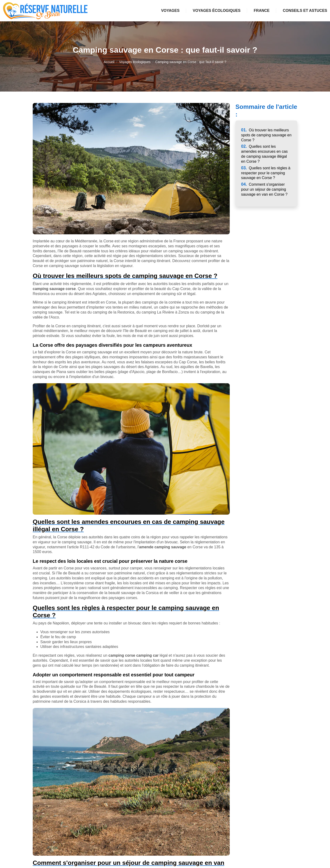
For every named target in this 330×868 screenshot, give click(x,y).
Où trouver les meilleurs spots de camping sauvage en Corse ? (266, 135)
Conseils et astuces (305, 11)
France (262, 11)
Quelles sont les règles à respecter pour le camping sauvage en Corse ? (266, 173)
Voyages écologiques (217, 11)
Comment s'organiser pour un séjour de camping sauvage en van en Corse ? (264, 189)
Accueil (109, 62)
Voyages (170, 11)
